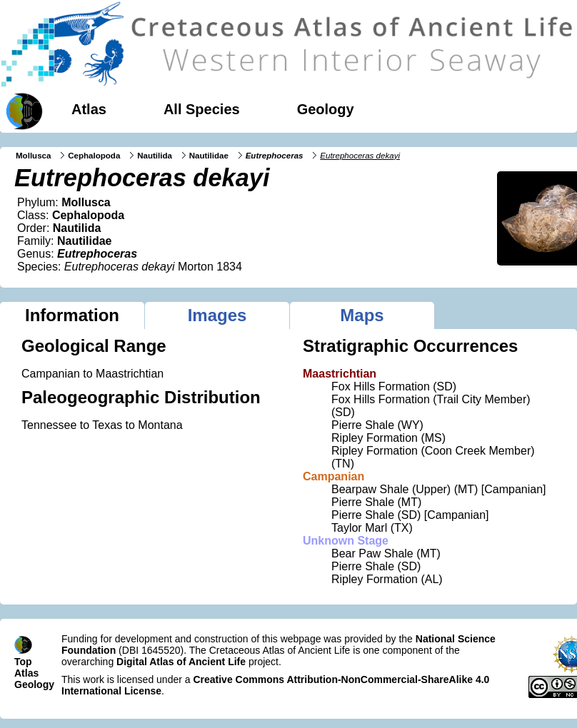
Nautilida (155, 156)
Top (23, 662)
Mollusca (33, 156)
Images (217, 315)
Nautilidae (209, 156)
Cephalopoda (94, 156)
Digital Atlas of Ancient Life (181, 662)
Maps (362, 315)
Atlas (89, 109)
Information (72, 315)
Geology (326, 109)
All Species (202, 109)
